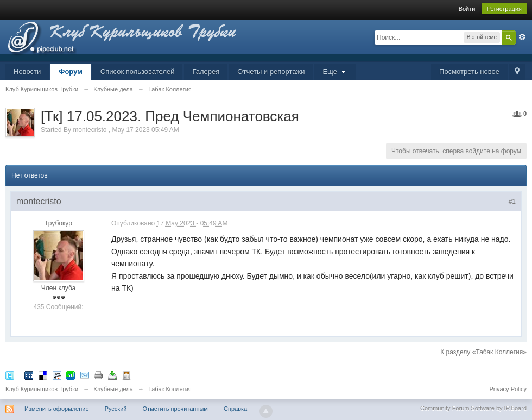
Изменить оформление (57, 409)
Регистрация (504, 9)
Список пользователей (138, 71)
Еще (335, 71)
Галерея (206, 71)
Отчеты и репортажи (271, 71)
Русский (116, 409)
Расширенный (522, 37)
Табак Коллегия (170, 389)
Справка (235, 409)
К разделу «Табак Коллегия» (483, 352)
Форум (70, 71)
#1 (512, 202)
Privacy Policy (508, 389)
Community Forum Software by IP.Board (473, 408)
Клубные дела (113, 389)
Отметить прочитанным (175, 409)
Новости (27, 71)
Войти (467, 9)
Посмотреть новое (469, 71)
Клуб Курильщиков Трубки (42, 389)
